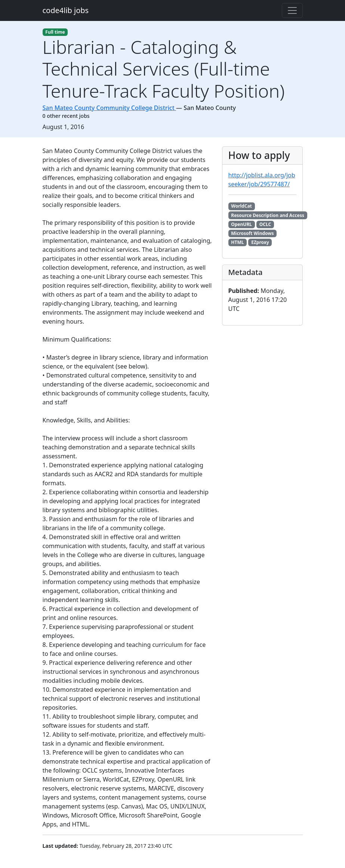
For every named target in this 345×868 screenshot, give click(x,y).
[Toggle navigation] (292, 10)
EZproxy (260, 242)
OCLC (265, 224)
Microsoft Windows (252, 233)
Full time (55, 32)
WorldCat (241, 206)
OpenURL (241, 224)
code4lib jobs (66, 10)
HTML (237, 242)
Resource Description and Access (267, 215)
